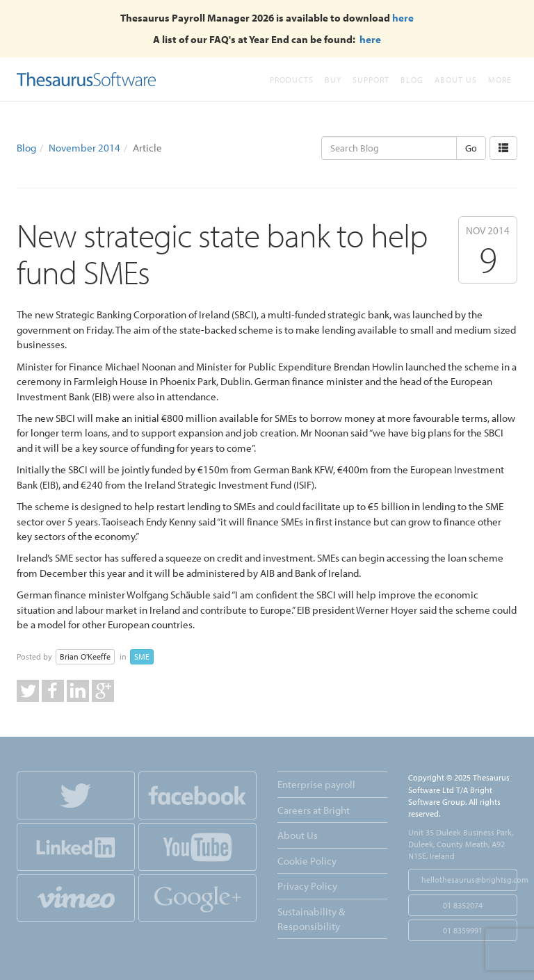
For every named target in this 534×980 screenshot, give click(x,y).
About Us (456, 80)
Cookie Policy (307, 861)
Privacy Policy (307, 886)
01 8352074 (463, 905)
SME (142, 656)
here (403, 18)
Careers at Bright (314, 810)
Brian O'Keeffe (85, 656)
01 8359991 (463, 930)
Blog (412, 80)
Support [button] (371, 80)
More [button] (500, 80)
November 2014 (84, 148)
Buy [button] (333, 80)
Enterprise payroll (316, 784)
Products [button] (292, 80)
